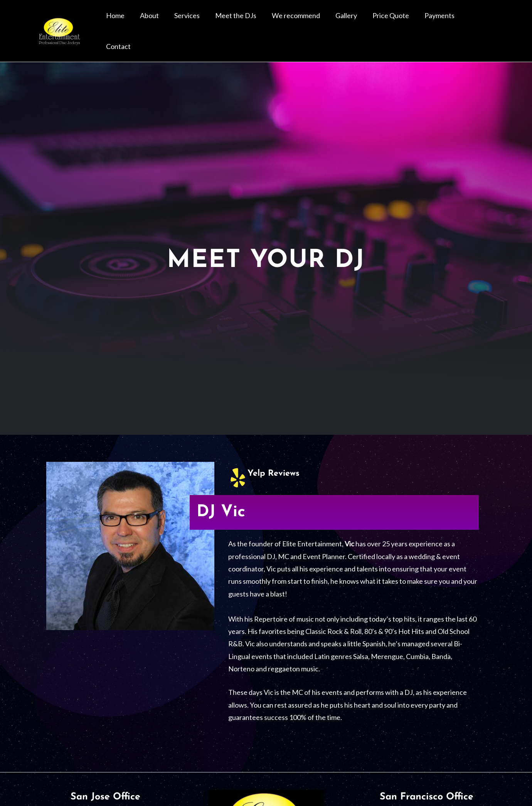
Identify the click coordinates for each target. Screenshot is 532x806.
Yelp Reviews (276, 454)
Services (222, 21)
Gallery (363, 21)
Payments (444, 21)
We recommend (319, 21)
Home (163, 21)
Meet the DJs (265, 21)
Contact (480, 21)
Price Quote (401, 21)
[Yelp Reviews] (238, 458)
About (191, 21)
